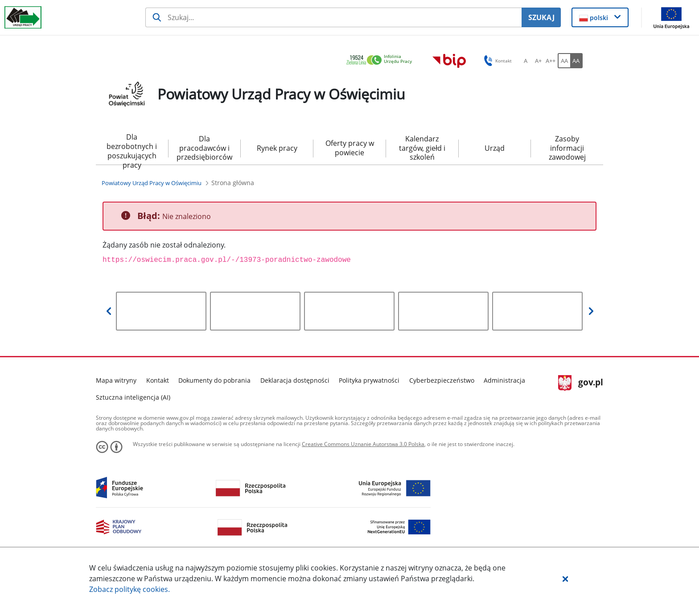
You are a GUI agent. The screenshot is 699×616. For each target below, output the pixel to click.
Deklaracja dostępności (295, 380)
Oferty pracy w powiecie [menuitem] (350, 148)
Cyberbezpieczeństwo (442, 380)
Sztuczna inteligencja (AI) (133, 397)
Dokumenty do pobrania (214, 380)
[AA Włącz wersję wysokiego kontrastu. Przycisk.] (576, 61)
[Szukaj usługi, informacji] (334, 17)
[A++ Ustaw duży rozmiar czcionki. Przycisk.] (551, 61)
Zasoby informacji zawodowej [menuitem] (567, 148)
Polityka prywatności (369, 380)
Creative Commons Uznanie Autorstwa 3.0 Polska (363, 444)
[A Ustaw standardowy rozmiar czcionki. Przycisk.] (526, 61)
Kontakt (158, 380)
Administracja (504, 380)
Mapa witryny (116, 380)
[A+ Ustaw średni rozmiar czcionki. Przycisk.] (538, 61)
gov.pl (581, 383)
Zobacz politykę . (130, 589)
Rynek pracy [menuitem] (277, 148)
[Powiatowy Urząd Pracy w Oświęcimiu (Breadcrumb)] (152, 183)
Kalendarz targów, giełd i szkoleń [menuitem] (422, 148)
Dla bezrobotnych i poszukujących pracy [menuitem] (132, 149)
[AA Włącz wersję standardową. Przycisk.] (564, 61)
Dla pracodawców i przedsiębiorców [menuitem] (204, 148)
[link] (382, 60)
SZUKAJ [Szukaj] (541, 17)
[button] (565, 579)
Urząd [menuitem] (495, 148)
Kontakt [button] (496, 61)
